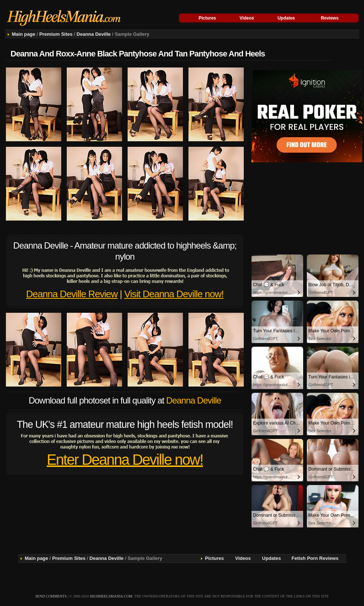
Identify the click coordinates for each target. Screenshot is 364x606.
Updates (286, 18)
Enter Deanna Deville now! (125, 460)
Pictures (207, 18)
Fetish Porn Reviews (315, 558)
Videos (247, 18)
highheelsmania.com (111, 596)
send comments (51, 596)
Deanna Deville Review (72, 294)
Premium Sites (56, 34)
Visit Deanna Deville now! (174, 294)
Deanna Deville (94, 34)
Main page (24, 34)
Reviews (330, 18)
